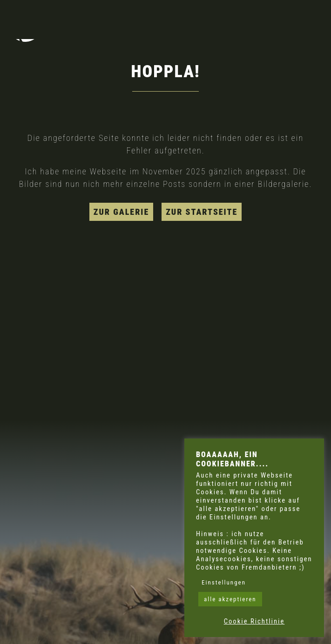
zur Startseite (202, 212)
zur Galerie (121, 212)
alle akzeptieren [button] (230, 599)
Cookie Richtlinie (254, 621)
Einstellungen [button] (224, 582)
